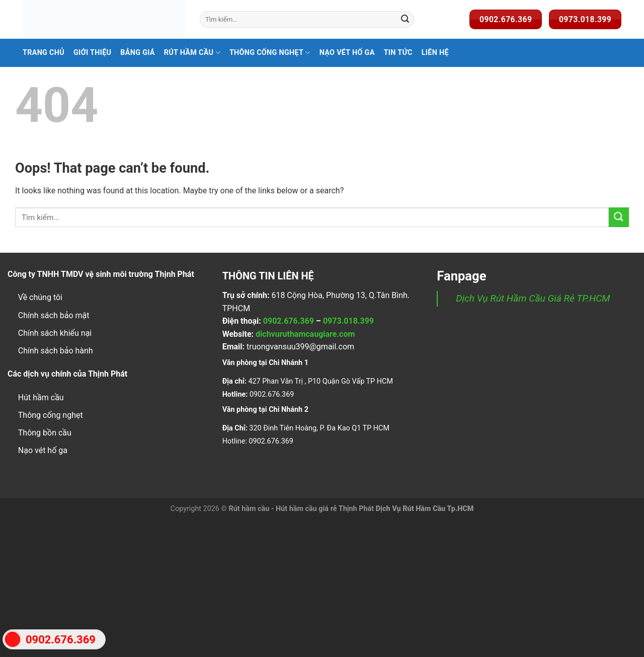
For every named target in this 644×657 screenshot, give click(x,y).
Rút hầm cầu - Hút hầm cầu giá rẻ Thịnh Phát (301, 509)
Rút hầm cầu (192, 53)
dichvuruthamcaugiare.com (305, 334)
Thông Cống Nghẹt (270, 53)
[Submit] (405, 20)
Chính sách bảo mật (54, 315)
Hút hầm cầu (41, 397)
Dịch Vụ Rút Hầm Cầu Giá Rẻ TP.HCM (533, 298)
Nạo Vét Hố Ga (347, 53)
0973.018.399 (348, 321)
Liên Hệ (435, 53)
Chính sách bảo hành (56, 351)
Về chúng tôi (40, 297)
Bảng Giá (138, 53)
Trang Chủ (44, 53)
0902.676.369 (289, 321)
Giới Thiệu (92, 53)
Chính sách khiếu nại (55, 333)
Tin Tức (398, 53)
